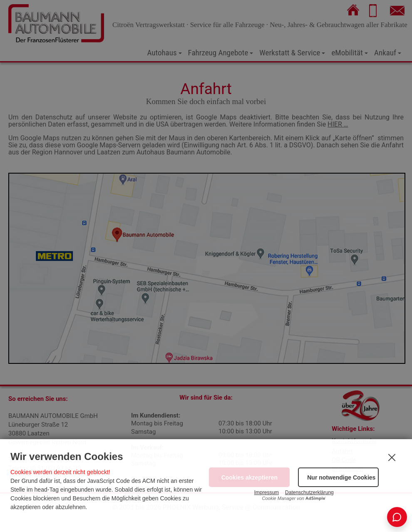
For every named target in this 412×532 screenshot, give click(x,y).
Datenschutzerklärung (309, 492)
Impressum (267, 492)
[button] (338, 477)
